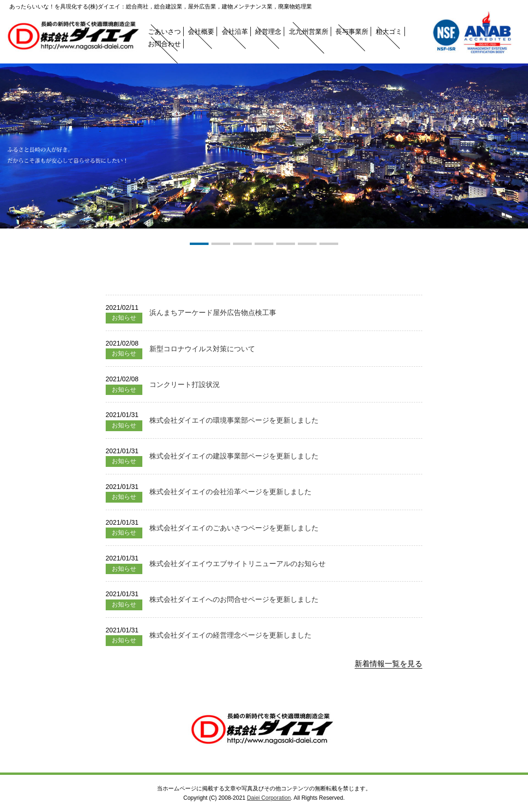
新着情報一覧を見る (388, 664)
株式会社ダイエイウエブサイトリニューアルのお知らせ (237, 564)
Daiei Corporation (269, 798)
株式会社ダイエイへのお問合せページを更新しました (234, 599)
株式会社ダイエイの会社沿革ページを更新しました (230, 492)
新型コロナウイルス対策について (202, 349)
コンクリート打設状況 (185, 384)
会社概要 (201, 32)
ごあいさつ (164, 32)
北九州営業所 (309, 32)
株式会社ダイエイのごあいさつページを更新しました (234, 528)
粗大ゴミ (389, 32)
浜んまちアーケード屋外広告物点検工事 (213, 312)
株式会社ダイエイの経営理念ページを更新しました (230, 635)
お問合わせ (164, 44)
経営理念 (268, 32)
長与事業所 (352, 32)
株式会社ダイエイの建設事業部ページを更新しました (234, 456)
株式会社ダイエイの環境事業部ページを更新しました (234, 420)
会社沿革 (235, 32)
